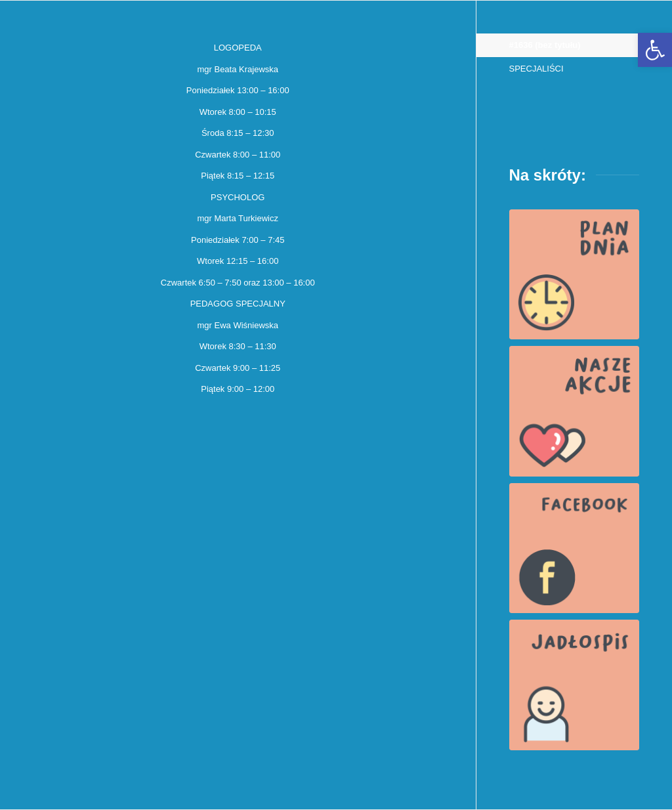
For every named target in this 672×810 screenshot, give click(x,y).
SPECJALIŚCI (536, 69)
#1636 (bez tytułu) (545, 45)
